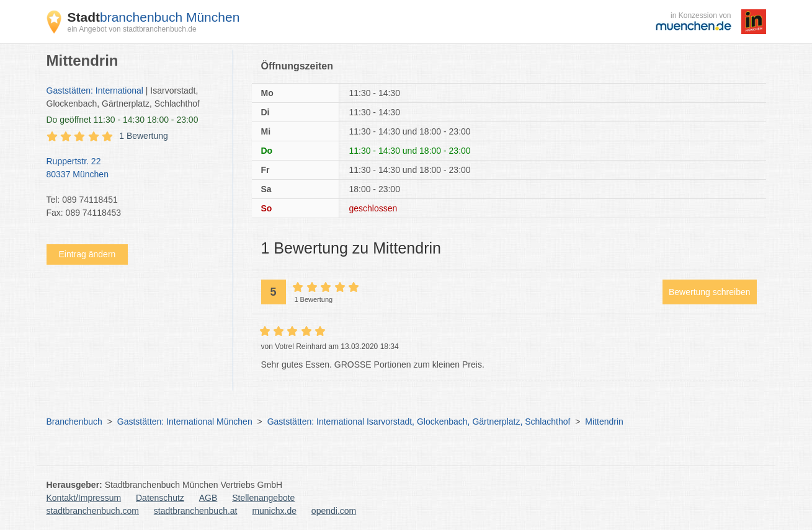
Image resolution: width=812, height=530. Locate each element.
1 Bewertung (144, 136)
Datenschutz (160, 498)
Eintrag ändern (87, 254)
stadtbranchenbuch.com (93, 511)
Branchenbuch (74, 422)
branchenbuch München (154, 17)
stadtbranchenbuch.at (196, 511)
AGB (208, 498)
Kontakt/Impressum (84, 498)
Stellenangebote (263, 498)
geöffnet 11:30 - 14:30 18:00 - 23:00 (123, 120)
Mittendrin (604, 422)
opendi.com (334, 511)
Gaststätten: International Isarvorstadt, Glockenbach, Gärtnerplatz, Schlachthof (419, 422)
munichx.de (274, 511)
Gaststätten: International (95, 91)
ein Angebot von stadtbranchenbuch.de (132, 29)
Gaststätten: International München (185, 422)
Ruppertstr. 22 (133, 169)
